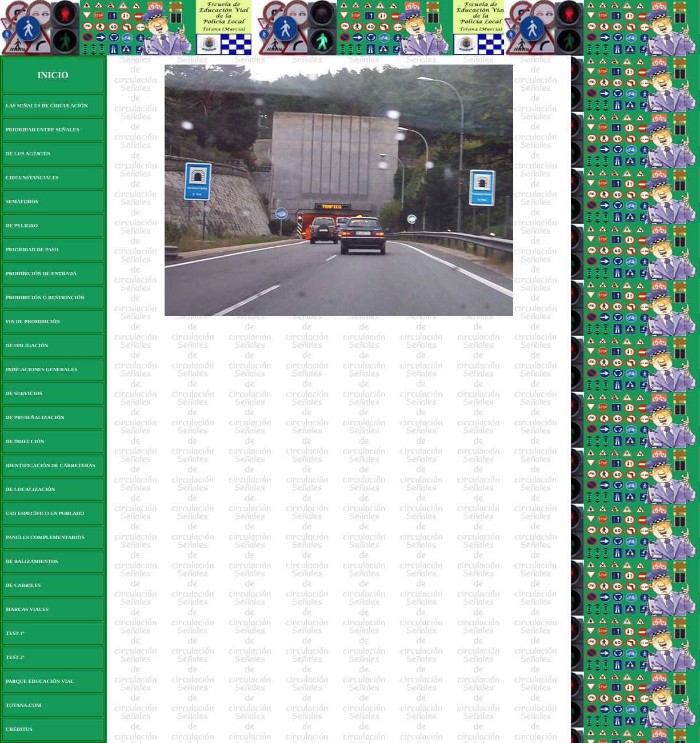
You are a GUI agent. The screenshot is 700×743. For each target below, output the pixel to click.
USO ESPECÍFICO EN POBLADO (45, 513)
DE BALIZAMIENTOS (32, 561)
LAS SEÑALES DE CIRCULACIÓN (47, 106)
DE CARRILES (23, 585)
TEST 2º (15, 657)
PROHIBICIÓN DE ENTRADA (41, 274)
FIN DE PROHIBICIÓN (33, 322)
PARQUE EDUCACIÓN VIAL (40, 681)
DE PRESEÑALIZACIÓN (35, 417)
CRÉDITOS (19, 729)
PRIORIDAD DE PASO (32, 250)
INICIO (53, 75)
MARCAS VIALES (27, 609)
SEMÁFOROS (22, 202)
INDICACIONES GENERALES (41, 370)
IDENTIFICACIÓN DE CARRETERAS (51, 465)
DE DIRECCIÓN (25, 441)
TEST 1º (15, 633)
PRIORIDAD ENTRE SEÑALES (43, 130)
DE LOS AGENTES (28, 154)
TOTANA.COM (23, 705)
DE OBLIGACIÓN (27, 346)
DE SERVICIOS (24, 393)
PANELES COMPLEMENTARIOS (45, 537)
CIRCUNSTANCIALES (32, 178)
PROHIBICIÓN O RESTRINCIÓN (45, 298)
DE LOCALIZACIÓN (30, 489)
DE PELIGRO (22, 226)
